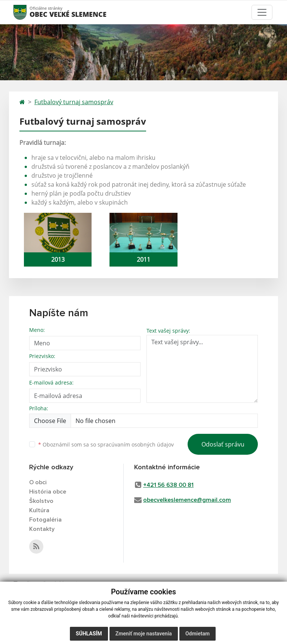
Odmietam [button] (197, 634)
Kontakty (42, 529)
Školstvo (41, 501)
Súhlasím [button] (89, 634)
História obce (48, 492)
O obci (38, 482)
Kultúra (39, 510)
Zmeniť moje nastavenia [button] (144, 634)
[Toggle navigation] (262, 12)
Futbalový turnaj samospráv (74, 102)
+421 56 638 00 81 (168, 485)
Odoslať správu (223, 444)
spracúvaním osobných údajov (136, 444)
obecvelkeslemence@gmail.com (187, 500)
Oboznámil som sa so (106, 444)
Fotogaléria (45, 520)
